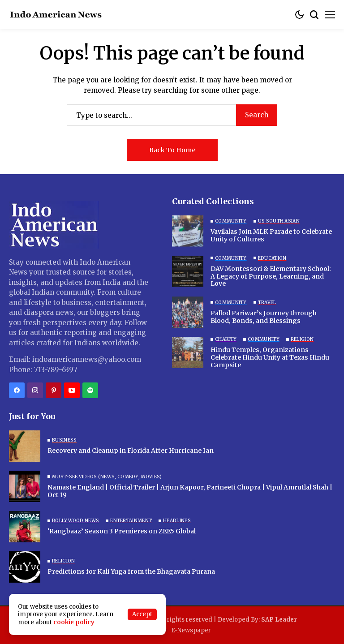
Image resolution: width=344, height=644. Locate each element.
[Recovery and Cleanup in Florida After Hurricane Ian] (25, 446)
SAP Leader (279, 620)
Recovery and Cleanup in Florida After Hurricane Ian (131, 451)
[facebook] (17, 390)
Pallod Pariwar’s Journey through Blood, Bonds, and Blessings (264, 317)
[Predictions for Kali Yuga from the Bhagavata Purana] (25, 567)
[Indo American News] (56, 15)
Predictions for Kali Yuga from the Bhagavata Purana (131, 571)
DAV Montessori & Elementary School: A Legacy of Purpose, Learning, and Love (271, 276)
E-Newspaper (191, 630)
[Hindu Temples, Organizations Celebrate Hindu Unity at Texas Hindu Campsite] (188, 352)
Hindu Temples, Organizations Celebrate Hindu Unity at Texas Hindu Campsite (270, 357)
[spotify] (90, 390)
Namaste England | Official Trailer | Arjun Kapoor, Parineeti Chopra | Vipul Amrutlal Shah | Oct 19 (190, 491)
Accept (142, 614)
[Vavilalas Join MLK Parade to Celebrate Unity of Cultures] (188, 231)
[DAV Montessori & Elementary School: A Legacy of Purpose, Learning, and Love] (188, 271)
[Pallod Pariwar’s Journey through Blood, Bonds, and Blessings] (188, 312)
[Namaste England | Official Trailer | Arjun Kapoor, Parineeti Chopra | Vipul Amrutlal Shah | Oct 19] (25, 486)
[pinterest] (54, 390)
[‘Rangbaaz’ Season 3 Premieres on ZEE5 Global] (25, 527)
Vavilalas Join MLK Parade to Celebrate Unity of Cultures (271, 235)
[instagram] (35, 390)
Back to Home (172, 150)
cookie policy (74, 622)
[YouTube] (72, 390)
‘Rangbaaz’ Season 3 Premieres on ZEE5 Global (122, 531)
